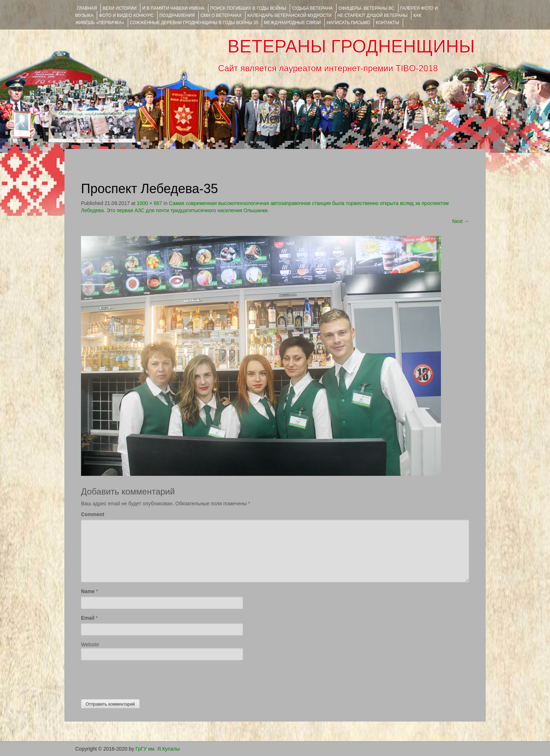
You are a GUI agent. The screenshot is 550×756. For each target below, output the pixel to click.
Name (88, 591)
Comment (93, 514)
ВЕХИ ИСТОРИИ (120, 8)
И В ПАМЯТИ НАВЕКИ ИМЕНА (173, 8)
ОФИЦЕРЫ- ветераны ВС (366, 8)
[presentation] (136, 678)
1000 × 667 (149, 203)
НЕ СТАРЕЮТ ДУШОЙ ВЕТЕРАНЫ (372, 15)
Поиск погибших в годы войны (248, 8)
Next (461, 221)
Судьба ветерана (312, 8)
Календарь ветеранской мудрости (289, 15)
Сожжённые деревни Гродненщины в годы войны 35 (194, 23)
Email (88, 618)
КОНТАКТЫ (387, 23)
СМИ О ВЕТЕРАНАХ (221, 15)
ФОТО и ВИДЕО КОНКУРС (126, 15)
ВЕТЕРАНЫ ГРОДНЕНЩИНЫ (351, 46)
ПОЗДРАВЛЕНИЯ (177, 15)
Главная (87, 8)
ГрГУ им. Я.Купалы (158, 749)
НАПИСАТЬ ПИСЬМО (348, 23)
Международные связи (292, 23)
